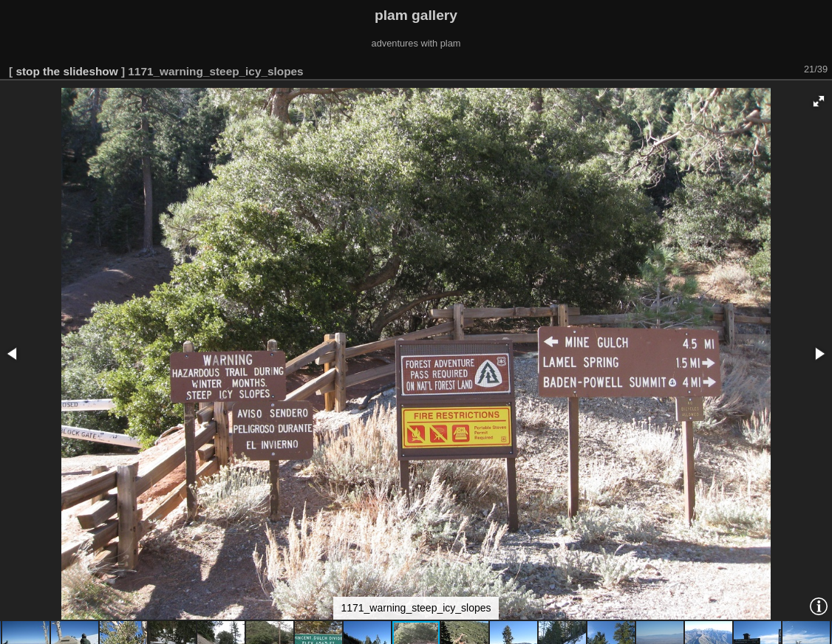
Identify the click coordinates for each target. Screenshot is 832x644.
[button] (819, 101)
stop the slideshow (67, 71)
